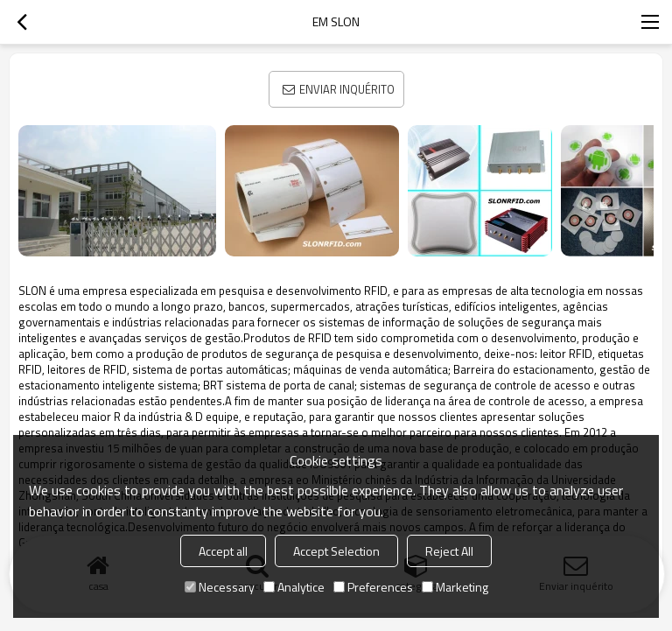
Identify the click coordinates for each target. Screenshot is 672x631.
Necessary (220, 587)
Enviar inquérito (347, 89)
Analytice (294, 587)
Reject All (449, 551)
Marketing (455, 587)
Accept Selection (336, 551)
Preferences (373, 587)
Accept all (223, 551)
